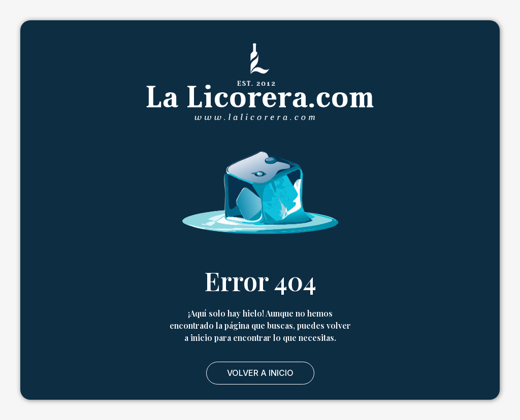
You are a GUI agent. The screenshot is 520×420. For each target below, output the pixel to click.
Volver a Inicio (260, 373)
